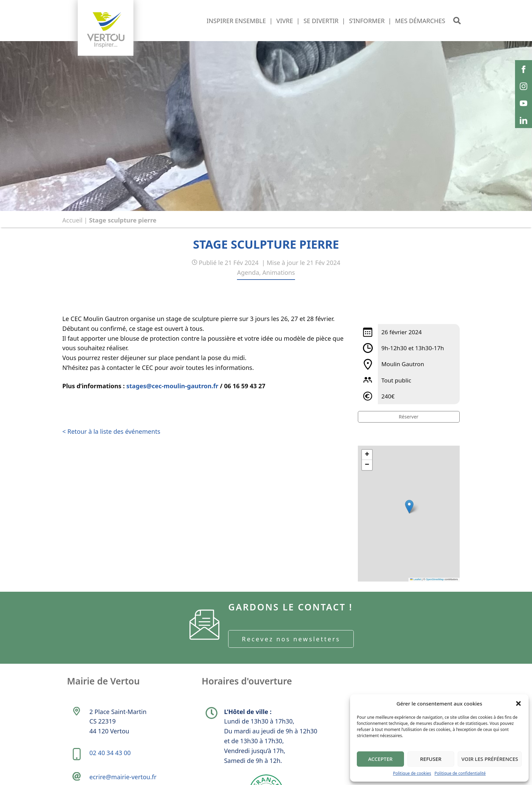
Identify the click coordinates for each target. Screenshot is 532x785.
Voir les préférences (490, 759)
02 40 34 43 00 (112, 765)
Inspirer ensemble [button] (236, 21)
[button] (518, 703)
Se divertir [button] (321, 21)
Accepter (380, 759)
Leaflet (416, 579)
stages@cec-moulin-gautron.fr (172, 386)
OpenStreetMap (435, 579)
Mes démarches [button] (420, 21)
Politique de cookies (412, 773)
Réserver (409, 417)
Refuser (431, 759)
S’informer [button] (367, 21)
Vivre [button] (285, 21)
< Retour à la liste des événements (112, 431)
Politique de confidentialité (460, 773)
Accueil (72, 220)
